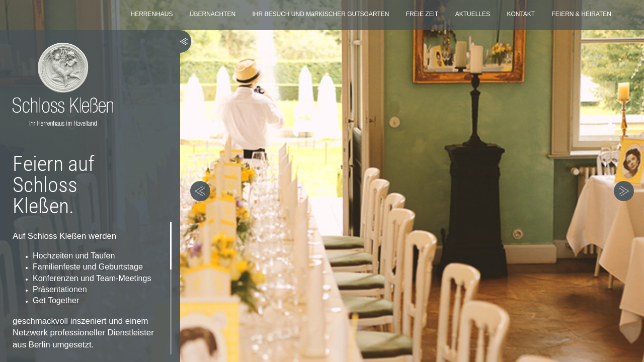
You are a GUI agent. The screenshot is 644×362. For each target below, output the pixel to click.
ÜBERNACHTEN (213, 14)
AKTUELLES (473, 14)
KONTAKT (521, 14)
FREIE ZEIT (422, 14)
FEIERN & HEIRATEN (582, 14)
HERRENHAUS (151, 14)
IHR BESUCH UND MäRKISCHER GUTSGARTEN (321, 14)
